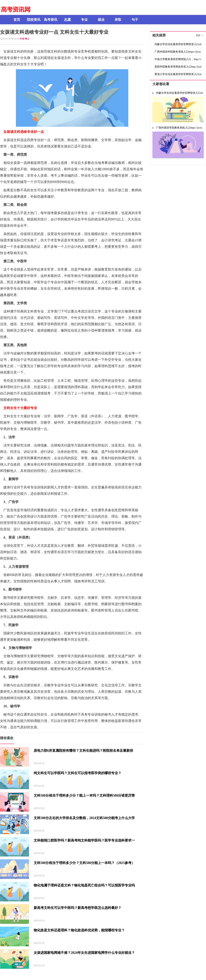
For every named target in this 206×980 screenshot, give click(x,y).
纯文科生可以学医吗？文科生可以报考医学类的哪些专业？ (78, 773)
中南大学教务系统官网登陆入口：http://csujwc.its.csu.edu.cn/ (178, 59)
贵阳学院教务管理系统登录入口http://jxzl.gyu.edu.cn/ (178, 67)
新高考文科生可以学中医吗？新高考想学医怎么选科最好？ (78, 908)
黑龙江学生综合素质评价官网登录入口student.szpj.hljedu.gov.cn (178, 74)
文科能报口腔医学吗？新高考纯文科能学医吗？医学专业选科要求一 (84, 840)
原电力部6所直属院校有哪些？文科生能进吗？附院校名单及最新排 (83, 751)
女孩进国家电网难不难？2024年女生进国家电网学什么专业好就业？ (84, 953)
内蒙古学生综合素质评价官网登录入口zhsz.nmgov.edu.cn (178, 44)
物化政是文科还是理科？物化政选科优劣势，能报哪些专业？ (79, 930)
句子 (135, 20)
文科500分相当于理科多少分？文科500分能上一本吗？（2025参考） (84, 863)
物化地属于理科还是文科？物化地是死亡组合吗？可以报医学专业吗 (84, 885)
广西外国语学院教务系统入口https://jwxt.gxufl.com (178, 52)
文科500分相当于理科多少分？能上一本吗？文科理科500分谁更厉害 (84, 795)
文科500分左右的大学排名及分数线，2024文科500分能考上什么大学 (84, 818)
